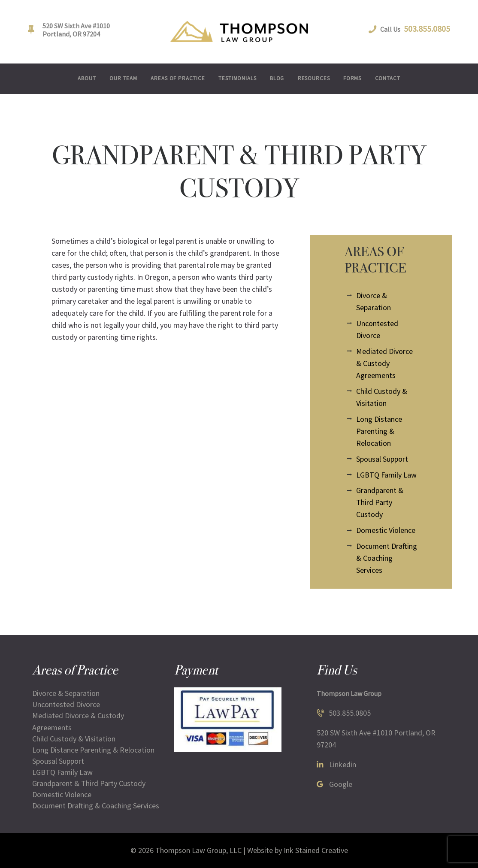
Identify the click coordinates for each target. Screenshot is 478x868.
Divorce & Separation (66, 693)
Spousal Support (382, 459)
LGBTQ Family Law (386, 475)
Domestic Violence (386, 530)
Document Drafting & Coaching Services (387, 558)
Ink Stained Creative (316, 850)
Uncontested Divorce (66, 704)
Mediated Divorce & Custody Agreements (384, 363)
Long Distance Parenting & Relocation (379, 431)
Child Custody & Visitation (74, 739)
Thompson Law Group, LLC (198, 850)
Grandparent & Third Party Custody (380, 502)
